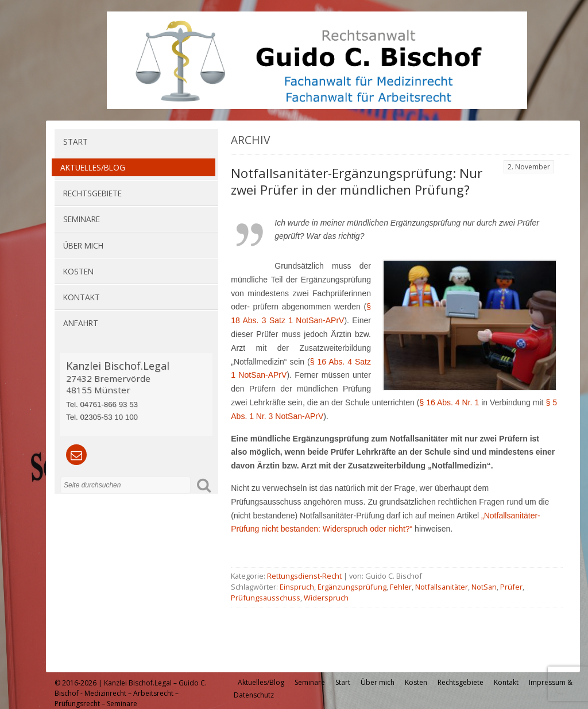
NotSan (484, 587)
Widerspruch (326, 598)
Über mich (83, 245)
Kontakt (82, 297)
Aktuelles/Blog (93, 167)
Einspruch (297, 587)
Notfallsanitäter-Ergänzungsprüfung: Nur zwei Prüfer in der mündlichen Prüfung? (357, 181)
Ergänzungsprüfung (352, 587)
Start (76, 142)
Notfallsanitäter (442, 587)
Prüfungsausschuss (266, 598)
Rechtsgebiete (92, 193)
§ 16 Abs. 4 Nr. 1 (450, 402)
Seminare (82, 219)
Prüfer (511, 587)
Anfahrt (81, 323)
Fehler (401, 587)
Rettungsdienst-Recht (304, 576)
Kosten (78, 271)
